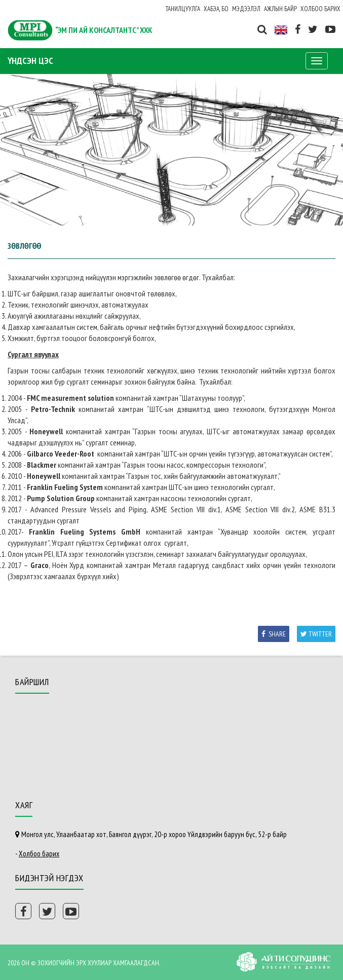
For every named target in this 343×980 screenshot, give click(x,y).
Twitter (316, 634)
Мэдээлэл (246, 9)
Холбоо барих (320, 9)
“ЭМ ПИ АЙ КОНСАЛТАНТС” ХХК (104, 30)
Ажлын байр (280, 9)
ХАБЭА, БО (216, 9)
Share (274, 634)
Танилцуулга (183, 9)
